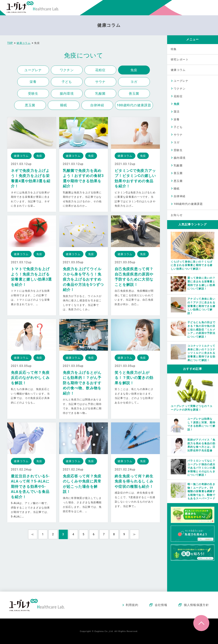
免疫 (134, 70)
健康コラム (178, 70)
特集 (174, 49)
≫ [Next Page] (134, 534)
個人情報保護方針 (196, 605)
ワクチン (67, 70)
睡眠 (64, 105)
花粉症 (100, 70)
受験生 (33, 93)
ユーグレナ (33, 70)
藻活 (177, 112)
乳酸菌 (100, 93)
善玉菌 (134, 93)
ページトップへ (201, 623)
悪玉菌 (30, 105)
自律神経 (97, 105)
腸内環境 (67, 93)
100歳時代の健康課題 (134, 105)
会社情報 (161, 605)
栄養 (33, 82)
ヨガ (134, 82)
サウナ (100, 82)
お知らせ (177, 215)
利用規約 (132, 605)
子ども (67, 82)
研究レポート (180, 60)
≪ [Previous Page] (33, 534)
